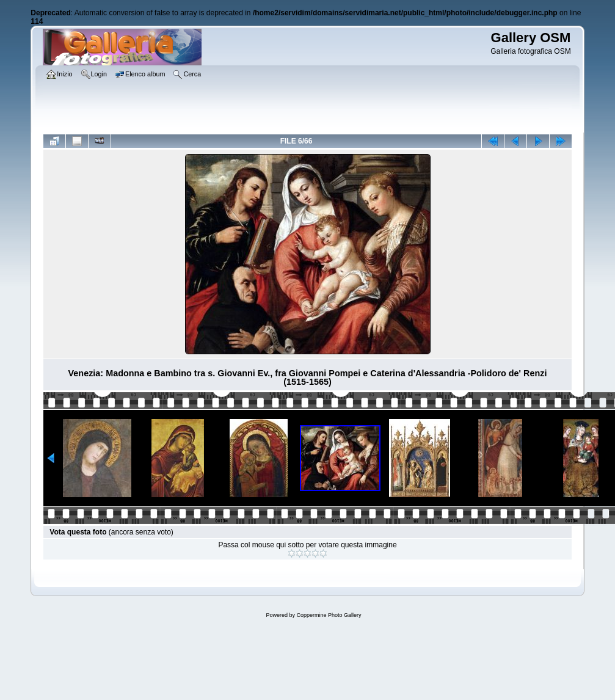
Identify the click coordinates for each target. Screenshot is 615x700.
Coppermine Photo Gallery (329, 615)
